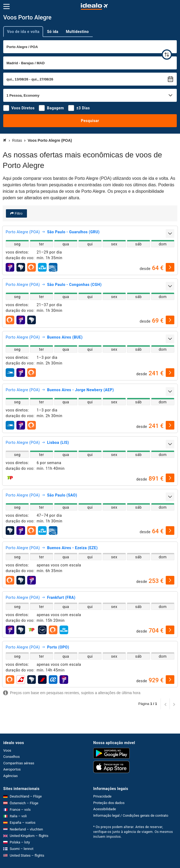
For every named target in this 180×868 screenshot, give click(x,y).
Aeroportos (12, 769)
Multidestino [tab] (77, 32)
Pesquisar (90, 121)
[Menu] (6, 6)
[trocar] (167, 55)
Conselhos (11, 757)
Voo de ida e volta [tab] (23, 32)
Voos (7, 750)
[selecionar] (170, 267)
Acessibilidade (105, 809)
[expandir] (170, 234)
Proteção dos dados (109, 803)
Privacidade (102, 796)
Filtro (18, 213)
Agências (11, 776)
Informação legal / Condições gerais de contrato (131, 815)
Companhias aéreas (19, 763)
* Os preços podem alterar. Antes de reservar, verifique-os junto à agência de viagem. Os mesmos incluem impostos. (133, 832)
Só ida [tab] (53, 32)
